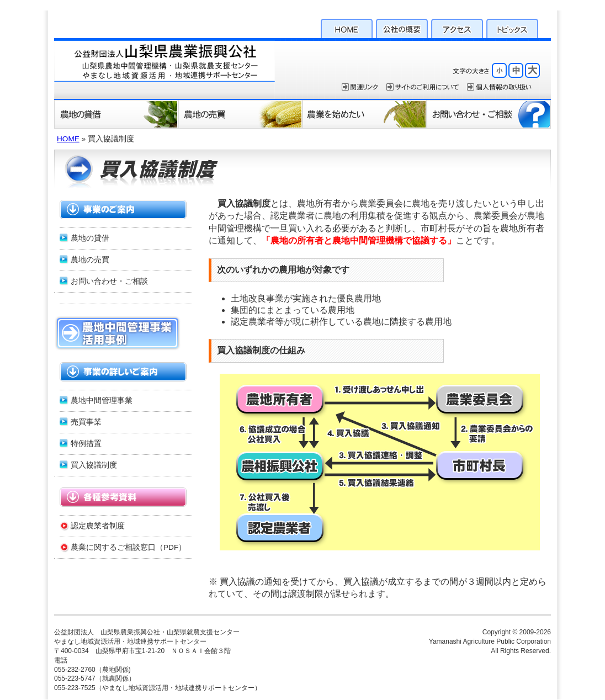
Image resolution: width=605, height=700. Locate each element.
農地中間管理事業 (102, 401)
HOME (347, 27)
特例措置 (86, 444)
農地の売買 (240, 114)
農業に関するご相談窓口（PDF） (128, 547)
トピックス (512, 27)
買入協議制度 (94, 465)
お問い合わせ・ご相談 (489, 114)
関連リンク (360, 87)
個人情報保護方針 (499, 87)
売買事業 (86, 422)
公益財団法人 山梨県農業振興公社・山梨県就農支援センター (164, 68)
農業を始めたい (365, 114)
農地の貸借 (116, 114)
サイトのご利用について (423, 87)
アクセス (457, 27)
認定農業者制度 (98, 526)
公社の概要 (402, 27)
